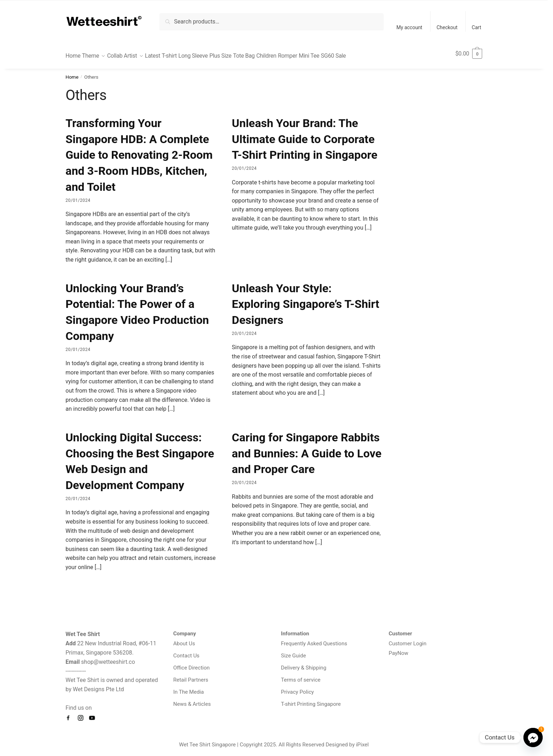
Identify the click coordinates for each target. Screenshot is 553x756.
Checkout (447, 27)
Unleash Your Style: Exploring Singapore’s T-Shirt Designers (306, 300)
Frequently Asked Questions (314, 639)
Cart (476, 27)
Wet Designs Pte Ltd (98, 685)
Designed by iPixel (347, 740)
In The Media (189, 688)
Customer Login (408, 639)
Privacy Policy (297, 688)
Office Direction (192, 663)
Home (72, 73)
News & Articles (192, 700)
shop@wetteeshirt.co (108, 658)
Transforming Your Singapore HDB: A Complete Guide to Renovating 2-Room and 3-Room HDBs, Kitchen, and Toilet (139, 151)
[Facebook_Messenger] (533, 737)
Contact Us (187, 651)
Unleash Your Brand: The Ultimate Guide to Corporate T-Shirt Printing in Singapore (305, 135)
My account (409, 27)
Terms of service (301, 676)
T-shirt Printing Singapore (311, 700)
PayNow (399, 649)
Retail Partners (191, 676)
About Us (184, 639)
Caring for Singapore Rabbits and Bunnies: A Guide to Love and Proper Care (307, 449)
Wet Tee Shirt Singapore (207, 740)
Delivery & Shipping (304, 663)
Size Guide (293, 651)
